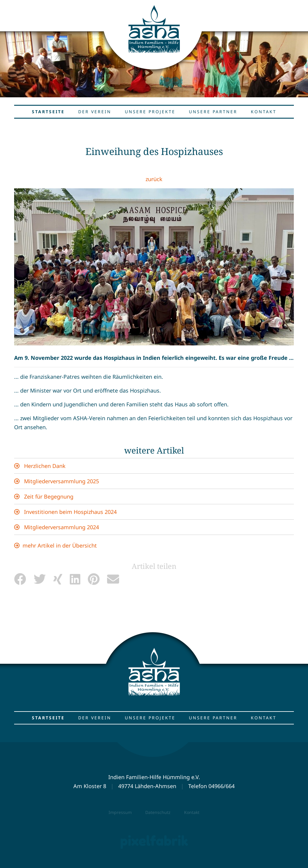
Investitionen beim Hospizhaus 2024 (70, 512)
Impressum (120, 812)
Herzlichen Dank (44, 466)
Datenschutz (158, 812)
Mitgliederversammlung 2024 (61, 527)
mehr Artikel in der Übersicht (60, 545)
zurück (154, 179)
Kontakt (192, 812)
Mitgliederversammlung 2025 (61, 481)
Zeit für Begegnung (48, 496)
